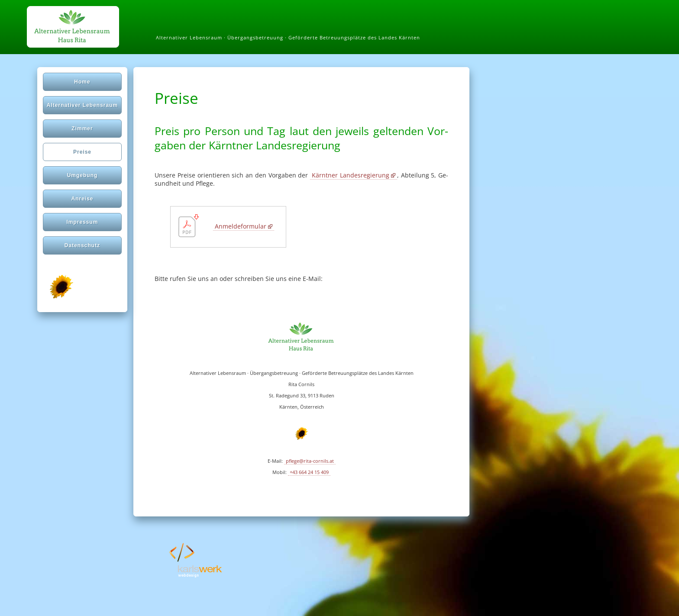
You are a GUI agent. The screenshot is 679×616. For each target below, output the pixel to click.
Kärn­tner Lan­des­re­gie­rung (351, 175)
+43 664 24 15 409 (309, 472)
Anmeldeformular (241, 226)
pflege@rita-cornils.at (310, 461)
